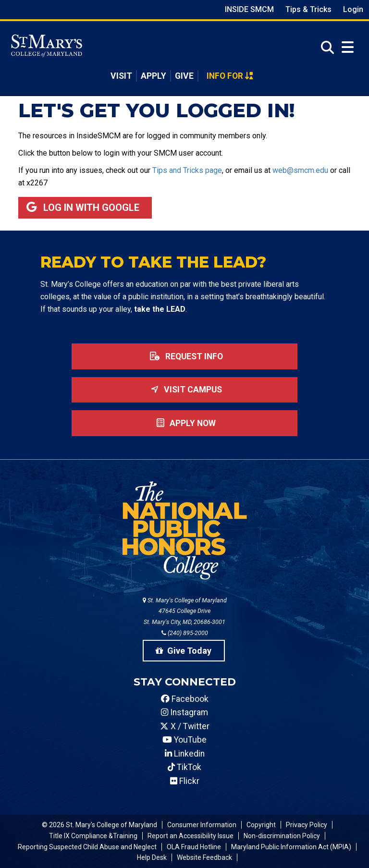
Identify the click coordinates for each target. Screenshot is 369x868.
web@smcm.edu (300, 170)
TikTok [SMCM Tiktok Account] (184, 767)
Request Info (184, 356)
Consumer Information (202, 825)
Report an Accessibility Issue (191, 836)
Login (353, 9)
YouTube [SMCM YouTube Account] (184, 740)
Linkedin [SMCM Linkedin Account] (185, 754)
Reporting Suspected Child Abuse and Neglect (87, 847)
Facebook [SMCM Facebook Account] (185, 699)
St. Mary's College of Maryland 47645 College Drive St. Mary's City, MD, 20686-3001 (185, 611)
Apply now (184, 423)
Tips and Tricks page (187, 170)
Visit (121, 76)
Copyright (261, 825)
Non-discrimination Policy (282, 836)
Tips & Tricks (308, 9)
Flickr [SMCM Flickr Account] (185, 781)
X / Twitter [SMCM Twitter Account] (185, 726)
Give (184, 76)
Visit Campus (184, 390)
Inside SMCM (249, 9)
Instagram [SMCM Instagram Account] (184, 712)
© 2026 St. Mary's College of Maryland (99, 825)
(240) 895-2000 (185, 633)
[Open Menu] (348, 47)
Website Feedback (204, 857)
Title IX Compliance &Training (93, 836)
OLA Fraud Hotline (194, 847)
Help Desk (152, 857)
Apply (154, 76)
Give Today (184, 651)
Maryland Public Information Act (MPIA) (291, 847)
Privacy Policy (307, 825)
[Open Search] (325, 48)
